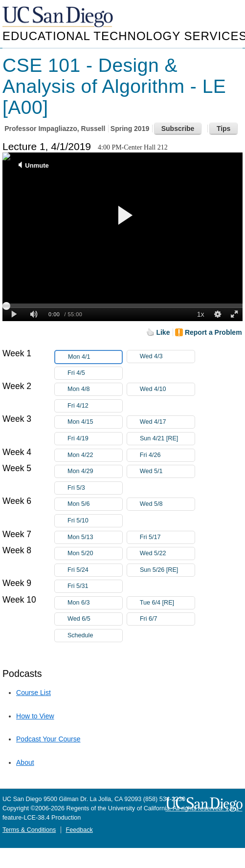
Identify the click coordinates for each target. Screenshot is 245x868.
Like (163, 332)
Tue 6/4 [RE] (167, 603)
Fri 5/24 (95, 570)
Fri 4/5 (95, 373)
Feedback (79, 830)
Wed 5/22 (167, 553)
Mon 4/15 (95, 422)
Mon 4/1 (95, 357)
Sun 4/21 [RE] (167, 439)
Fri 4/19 (95, 439)
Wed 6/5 (95, 619)
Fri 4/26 (167, 455)
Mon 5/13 (95, 537)
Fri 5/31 (95, 586)
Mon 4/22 (95, 455)
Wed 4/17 (167, 422)
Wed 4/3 (167, 357)
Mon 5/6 (95, 504)
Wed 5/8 (167, 504)
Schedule (80, 635)
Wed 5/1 (167, 471)
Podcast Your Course (48, 739)
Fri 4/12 (95, 406)
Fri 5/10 (95, 521)
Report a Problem (213, 332)
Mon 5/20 (95, 553)
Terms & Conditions (29, 830)
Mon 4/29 (95, 471)
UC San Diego (59, 17)
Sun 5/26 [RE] (167, 570)
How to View (35, 716)
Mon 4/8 (95, 389)
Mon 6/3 (95, 603)
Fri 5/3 (95, 488)
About (25, 762)
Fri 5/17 (167, 537)
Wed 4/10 (167, 389)
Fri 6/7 (167, 619)
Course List (33, 693)
